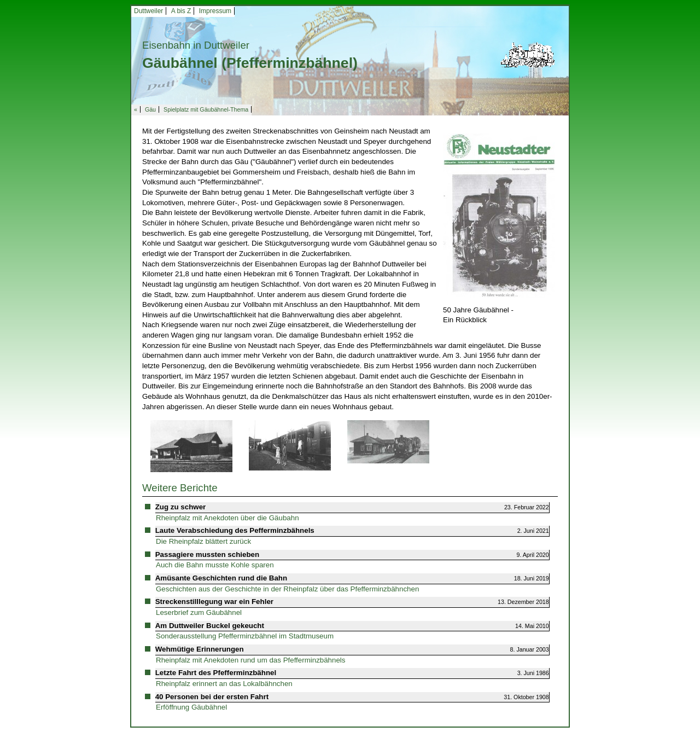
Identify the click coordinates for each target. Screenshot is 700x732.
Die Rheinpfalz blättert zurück (203, 541)
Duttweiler (148, 11)
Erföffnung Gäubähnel (191, 707)
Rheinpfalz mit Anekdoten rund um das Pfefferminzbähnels (251, 660)
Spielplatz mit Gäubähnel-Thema (206, 109)
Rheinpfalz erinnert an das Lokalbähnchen (224, 684)
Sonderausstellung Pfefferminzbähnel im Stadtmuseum (245, 636)
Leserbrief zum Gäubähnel (199, 612)
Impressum (215, 11)
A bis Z (181, 11)
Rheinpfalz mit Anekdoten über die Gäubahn (227, 518)
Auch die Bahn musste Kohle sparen (215, 565)
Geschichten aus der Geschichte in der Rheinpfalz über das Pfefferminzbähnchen (287, 589)
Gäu (150, 109)
